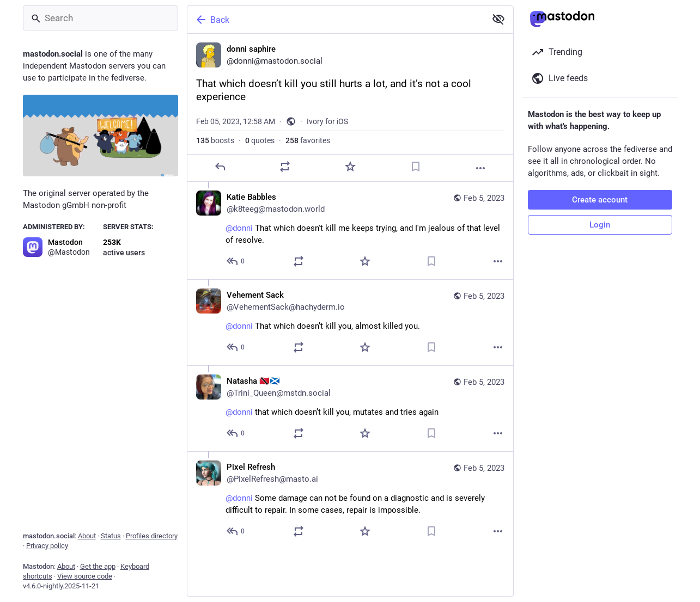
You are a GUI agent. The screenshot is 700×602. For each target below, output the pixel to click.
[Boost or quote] (285, 167)
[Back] (336, 20)
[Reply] (220, 167)
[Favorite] (350, 167)
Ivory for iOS (327, 121)
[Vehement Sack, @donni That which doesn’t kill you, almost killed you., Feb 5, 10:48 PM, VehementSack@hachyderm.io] (350, 322)
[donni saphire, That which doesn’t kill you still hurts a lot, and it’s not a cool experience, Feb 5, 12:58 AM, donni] (350, 108)
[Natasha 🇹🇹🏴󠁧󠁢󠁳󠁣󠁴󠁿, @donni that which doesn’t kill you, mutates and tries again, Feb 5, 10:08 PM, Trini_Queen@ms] (350, 408)
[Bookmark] (415, 167)
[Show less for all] (498, 19)
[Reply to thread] (236, 261)
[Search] (101, 18)
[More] (480, 168)
